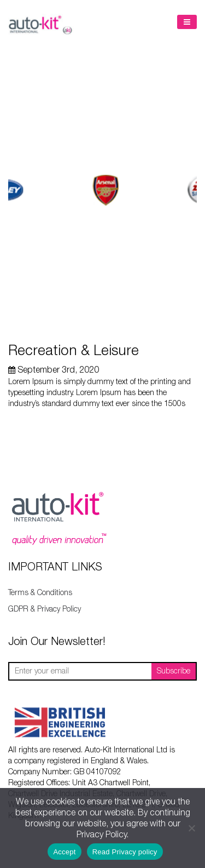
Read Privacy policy (125, 852)
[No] (191, 828)
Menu (187, 22)
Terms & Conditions (40, 593)
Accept (64, 852)
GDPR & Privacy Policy (45, 609)
